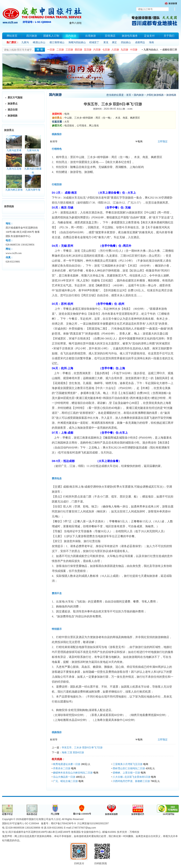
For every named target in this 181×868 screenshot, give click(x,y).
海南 (151, 42)
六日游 (97, 50)
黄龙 (106, 42)
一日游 (51, 50)
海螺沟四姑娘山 (77, 42)
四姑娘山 (126, 42)
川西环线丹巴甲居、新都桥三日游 (131, 781)
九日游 (124, 50)
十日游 (134, 50)
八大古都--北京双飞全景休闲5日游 (132, 777)
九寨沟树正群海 (14, 190)
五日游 (88, 50)
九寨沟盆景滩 (14, 150)
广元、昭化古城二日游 (65, 781)
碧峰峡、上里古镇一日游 (126, 773)
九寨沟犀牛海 (33, 190)
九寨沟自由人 (151, 50)
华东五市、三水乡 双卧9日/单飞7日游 (82, 748)
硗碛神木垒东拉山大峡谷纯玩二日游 (73, 773)
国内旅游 (139, 95)
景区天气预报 (15, 98)
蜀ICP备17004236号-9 (63, 823)
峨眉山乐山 (39, 42)
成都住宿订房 (170, 50)
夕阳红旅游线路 (155, 95)
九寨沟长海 (33, 150)
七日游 (106, 50)
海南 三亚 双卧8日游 (73, 753)
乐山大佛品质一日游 (64, 777)
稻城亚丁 (94, 42)
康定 (114, 42)
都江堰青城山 (57, 42)
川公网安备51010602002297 (93, 823)
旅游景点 (13, 104)
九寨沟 (25, 42)
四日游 (78, 50)
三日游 (69, 50)
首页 (129, 95)
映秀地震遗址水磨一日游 (67, 764)
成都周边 (140, 42)
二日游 (60, 50)
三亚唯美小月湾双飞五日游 (128, 764)
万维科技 (134, 832)
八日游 (115, 50)
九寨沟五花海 (14, 169)
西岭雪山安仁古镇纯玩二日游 (129, 768)
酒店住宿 (13, 110)
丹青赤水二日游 (62, 768)
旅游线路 (13, 116)
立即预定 (163, 142)
